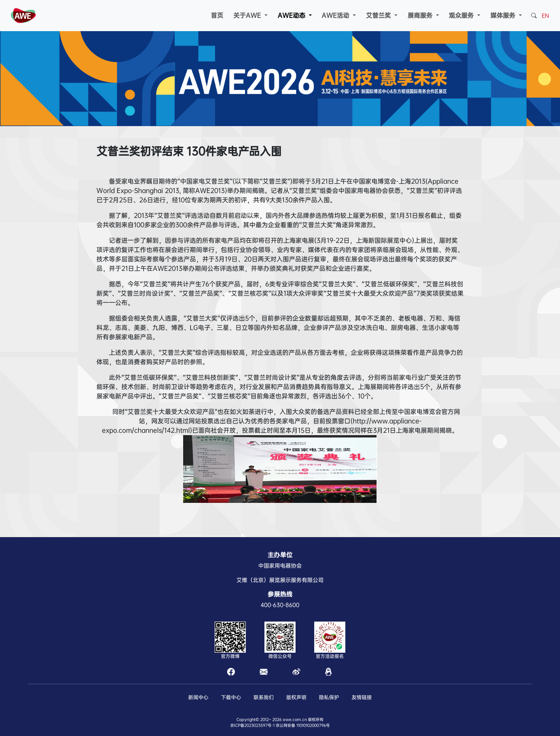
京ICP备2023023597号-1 (252, 725)
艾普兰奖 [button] (379, 15)
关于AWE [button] (248, 15)
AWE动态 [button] (292, 15)
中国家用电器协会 (280, 566)
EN (545, 16)
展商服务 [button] (421, 15)
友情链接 (362, 697)
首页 (217, 15)
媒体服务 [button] (504, 15)
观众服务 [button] (462, 15)
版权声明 (296, 697)
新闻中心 (198, 697)
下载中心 (231, 697)
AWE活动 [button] (336, 15)
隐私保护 (329, 697)
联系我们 (264, 697)
